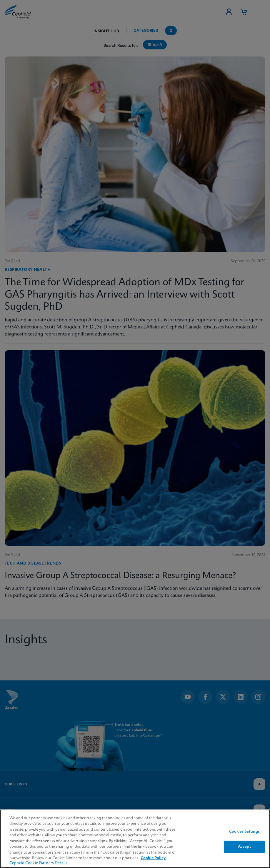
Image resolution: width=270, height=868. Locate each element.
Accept (244, 847)
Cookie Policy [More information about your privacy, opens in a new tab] (153, 858)
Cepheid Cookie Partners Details (38, 863)
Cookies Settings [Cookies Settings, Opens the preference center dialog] (244, 832)
